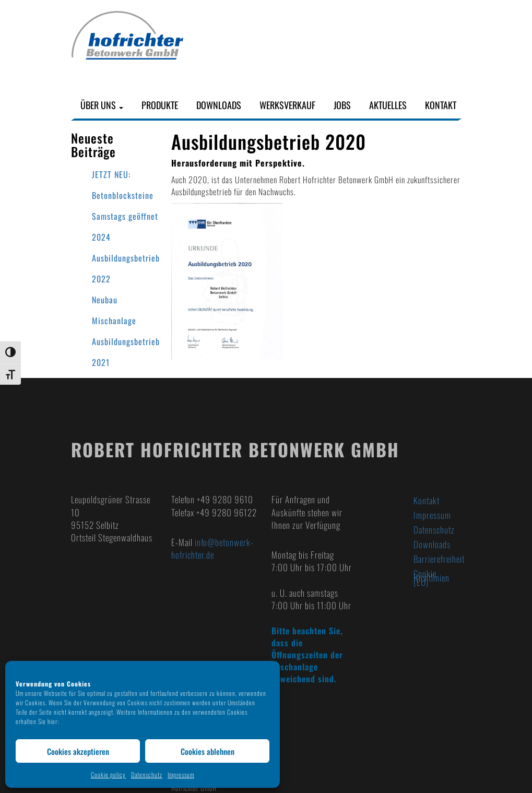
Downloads (219, 105)
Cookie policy (108, 774)
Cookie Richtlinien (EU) (431, 578)
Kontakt (441, 105)
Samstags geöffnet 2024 (125, 227)
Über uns (102, 105)
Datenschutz (147, 774)
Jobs (342, 105)
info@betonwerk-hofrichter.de (212, 548)
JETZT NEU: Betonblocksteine (123, 185)
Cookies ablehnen (208, 751)
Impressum (181, 774)
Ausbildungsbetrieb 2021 (126, 352)
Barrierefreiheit (438, 559)
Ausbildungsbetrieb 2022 (126, 268)
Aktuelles (388, 105)
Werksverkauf (287, 105)
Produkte (160, 105)
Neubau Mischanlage (114, 310)
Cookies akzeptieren (78, 751)
